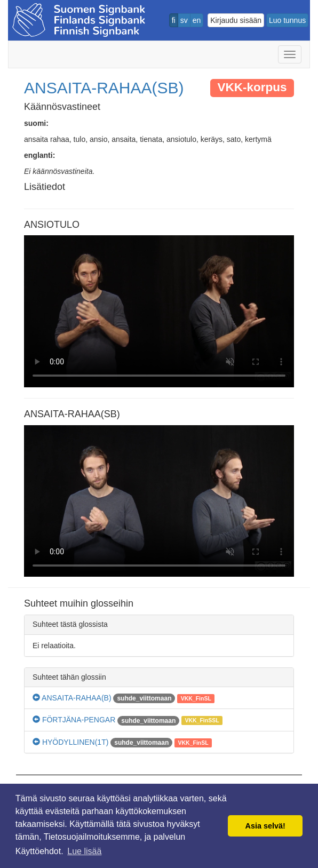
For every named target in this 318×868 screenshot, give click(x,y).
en (197, 20)
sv (184, 20)
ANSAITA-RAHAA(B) (72, 698)
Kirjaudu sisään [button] (236, 20)
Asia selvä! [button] (265, 826)
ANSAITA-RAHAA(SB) (104, 88)
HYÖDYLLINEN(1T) (70, 742)
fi (174, 20)
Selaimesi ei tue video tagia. (159, 311)
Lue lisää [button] (84, 851)
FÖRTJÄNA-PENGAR (74, 720)
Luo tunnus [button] (287, 20)
